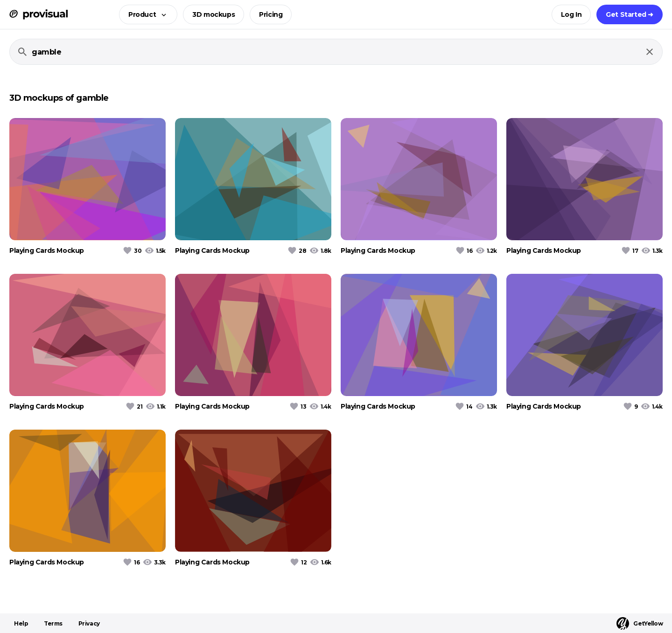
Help (21, 623)
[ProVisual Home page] (38, 14)
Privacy (89, 623)
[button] (145, 14)
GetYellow (640, 623)
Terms (53, 623)
